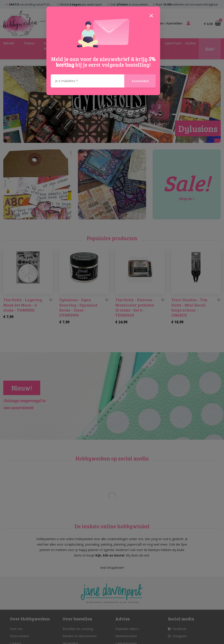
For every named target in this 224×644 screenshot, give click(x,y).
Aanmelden (140, 81)
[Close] (151, 15)
